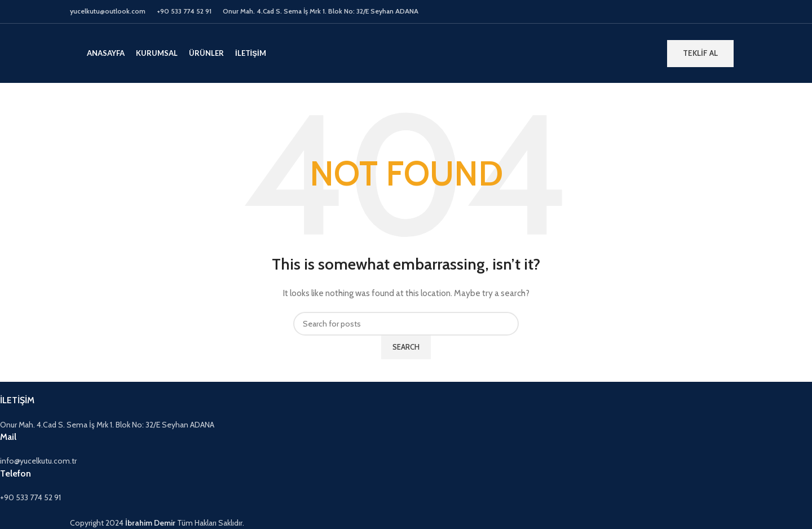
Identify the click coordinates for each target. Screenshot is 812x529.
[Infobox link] (336, 413)
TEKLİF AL (700, 53)
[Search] (406, 324)
